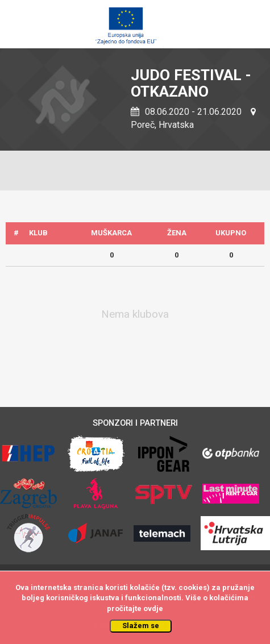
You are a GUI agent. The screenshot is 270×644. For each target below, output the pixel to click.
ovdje (153, 608)
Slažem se (141, 626)
